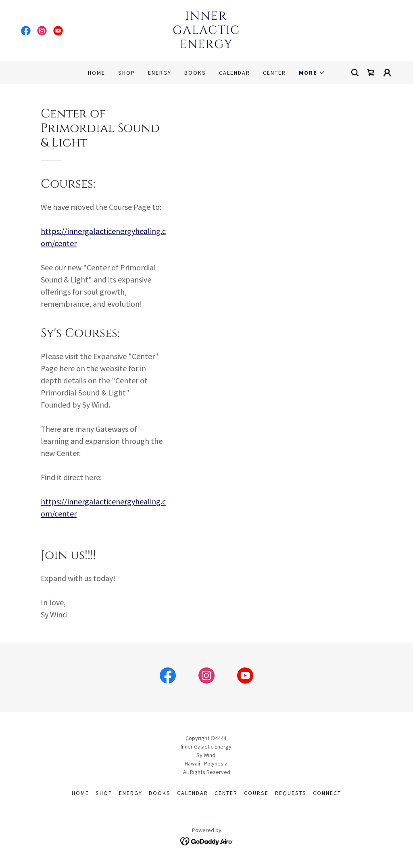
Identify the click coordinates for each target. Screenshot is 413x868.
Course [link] (256, 793)
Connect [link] (327, 793)
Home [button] (80, 793)
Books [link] (195, 73)
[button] (312, 73)
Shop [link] (127, 73)
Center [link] (274, 73)
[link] (26, 31)
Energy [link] (160, 73)
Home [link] (97, 73)
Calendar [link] (235, 73)
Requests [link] (291, 793)
